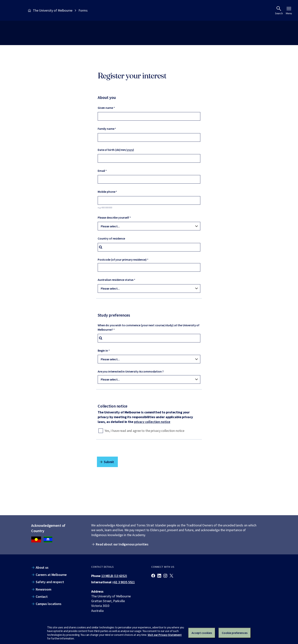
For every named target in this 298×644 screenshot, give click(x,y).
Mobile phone (106, 192)
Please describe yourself (113, 217)
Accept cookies (202, 633)
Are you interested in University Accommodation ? (131, 371)
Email (101, 171)
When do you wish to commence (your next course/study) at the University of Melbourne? (149, 327)
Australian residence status (116, 280)
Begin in (103, 350)
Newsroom (44, 589)
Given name (105, 108)
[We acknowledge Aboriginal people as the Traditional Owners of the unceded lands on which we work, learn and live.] (48, 540)
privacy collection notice (152, 422)
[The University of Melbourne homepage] (13, 10)
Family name (106, 129)
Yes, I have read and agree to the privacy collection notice (144, 431)
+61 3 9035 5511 (123, 582)
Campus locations (49, 604)
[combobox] (149, 247)
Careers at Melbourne (51, 575)
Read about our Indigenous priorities (122, 544)
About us (42, 567)
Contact (42, 597)
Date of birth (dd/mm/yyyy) (116, 150)
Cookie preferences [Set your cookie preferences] (235, 633)
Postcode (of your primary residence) (122, 260)
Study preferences (114, 315)
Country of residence (111, 238)
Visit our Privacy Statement (165, 635)
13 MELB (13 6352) (114, 576)
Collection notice (113, 406)
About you (107, 97)
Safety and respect (50, 582)
